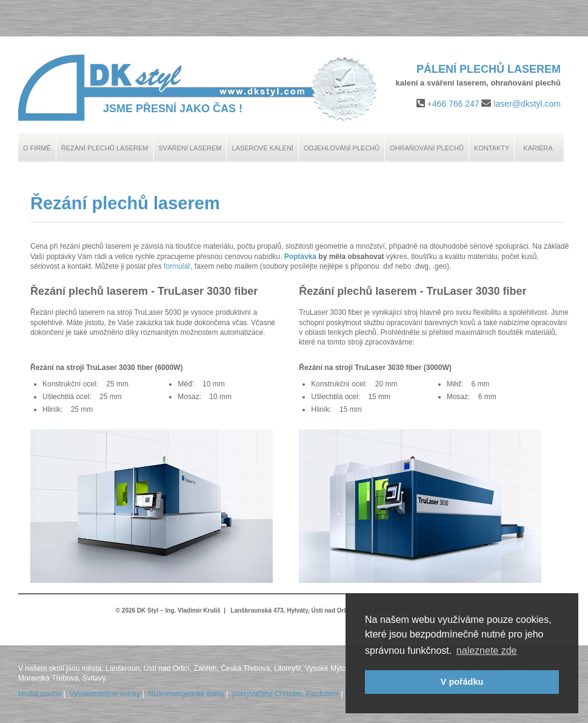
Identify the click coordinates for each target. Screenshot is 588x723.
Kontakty (492, 148)
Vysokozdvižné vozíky (105, 694)
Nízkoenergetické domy (186, 694)
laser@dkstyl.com (527, 104)
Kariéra (538, 148)
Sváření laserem (190, 148)
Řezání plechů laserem (105, 148)
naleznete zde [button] (487, 651)
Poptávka (300, 257)
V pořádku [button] (462, 682)
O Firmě (37, 148)
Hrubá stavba (40, 694)
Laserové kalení (262, 148)
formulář (177, 266)
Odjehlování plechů (342, 148)
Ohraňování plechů (427, 148)
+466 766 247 (453, 104)
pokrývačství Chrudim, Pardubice (286, 694)
